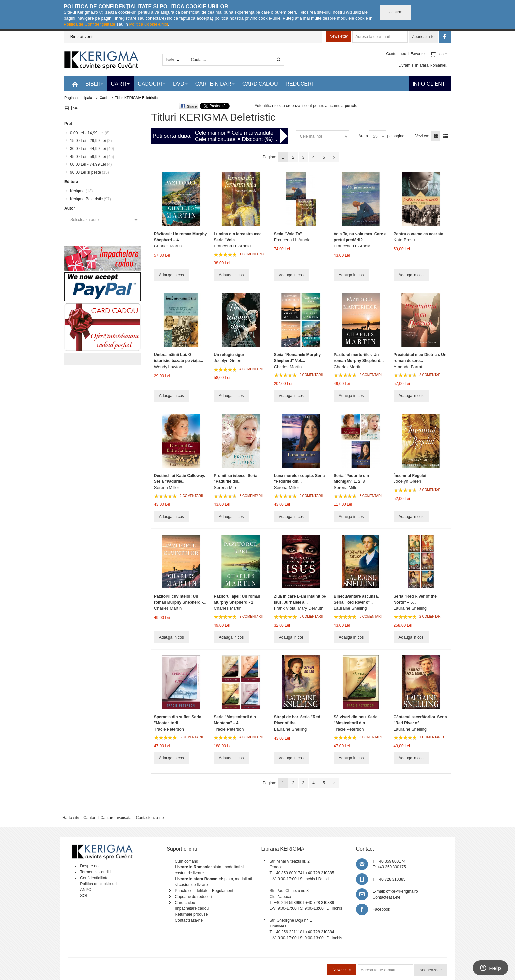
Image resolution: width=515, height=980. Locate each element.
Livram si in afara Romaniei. (423, 65)
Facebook (381, 909)
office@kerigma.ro (402, 891)
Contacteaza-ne (150, 818)
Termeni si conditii (96, 872)
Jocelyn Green (228, 361)
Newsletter (339, 36)
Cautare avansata (116, 818)
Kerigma (81, 191)
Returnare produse (191, 914)
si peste (90, 172)
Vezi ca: (422, 136)
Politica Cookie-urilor (149, 24)
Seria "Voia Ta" (288, 234)
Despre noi (90, 866)
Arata (363, 136)
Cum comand (186, 861)
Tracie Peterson (169, 729)
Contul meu (396, 54)
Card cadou (185, 903)
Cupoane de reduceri (193, 897)
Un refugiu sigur (229, 355)
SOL (84, 896)
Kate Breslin (405, 240)
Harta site (71, 818)
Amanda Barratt (409, 367)
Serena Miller (167, 488)
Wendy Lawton (168, 367)
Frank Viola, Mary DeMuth (299, 608)
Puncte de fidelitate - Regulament (204, 891)
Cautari (90, 818)
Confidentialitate (94, 878)
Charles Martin (168, 246)
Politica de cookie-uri (98, 884)
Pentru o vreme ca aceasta (419, 234)
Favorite (418, 54)
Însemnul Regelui (410, 476)
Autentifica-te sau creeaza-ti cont (283, 106)
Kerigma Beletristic (90, 199)
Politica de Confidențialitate (90, 24)
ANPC (86, 890)
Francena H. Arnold (232, 246)
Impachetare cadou (192, 908)
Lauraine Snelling (350, 608)
